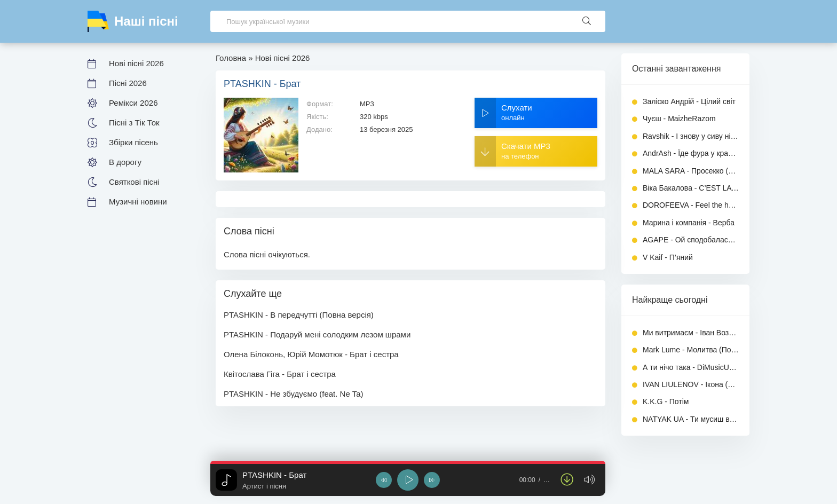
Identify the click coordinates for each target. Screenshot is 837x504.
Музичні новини (138, 202)
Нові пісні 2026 (136, 63)
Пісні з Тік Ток (134, 123)
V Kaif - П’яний (668, 257)
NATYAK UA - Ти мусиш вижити (691, 419)
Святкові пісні (134, 182)
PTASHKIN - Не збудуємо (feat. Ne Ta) (294, 394)
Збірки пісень (133, 142)
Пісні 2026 (128, 83)
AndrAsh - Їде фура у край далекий (691, 153)
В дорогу (125, 162)
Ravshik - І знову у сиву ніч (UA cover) (691, 136)
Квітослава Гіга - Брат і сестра (280, 374)
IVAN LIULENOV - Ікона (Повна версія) (691, 384)
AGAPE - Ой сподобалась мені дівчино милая (691, 240)
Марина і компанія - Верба (689, 223)
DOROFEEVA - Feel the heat (691, 205)
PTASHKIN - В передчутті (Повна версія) (299, 315)
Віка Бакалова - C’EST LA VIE (691, 188)
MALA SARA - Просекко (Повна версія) (691, 171)
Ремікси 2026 (133, 103)
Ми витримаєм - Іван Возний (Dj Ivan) (691, 333)
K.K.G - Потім (666, 401)
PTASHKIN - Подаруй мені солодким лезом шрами (317, 334)
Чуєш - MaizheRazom (679, 119)
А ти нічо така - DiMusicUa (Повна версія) (691, 367)
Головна (231, 58)
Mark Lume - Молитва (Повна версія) (691, 350)
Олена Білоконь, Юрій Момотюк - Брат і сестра (311, 354)
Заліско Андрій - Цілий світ (689, 101)
